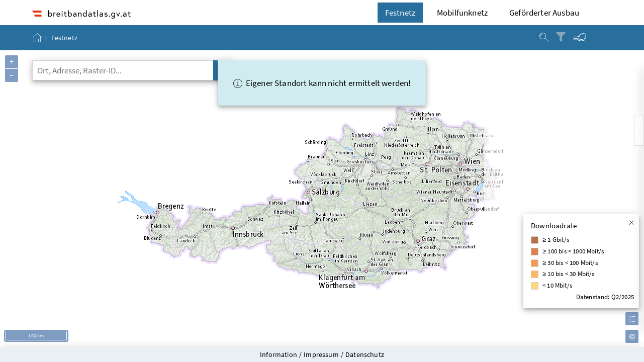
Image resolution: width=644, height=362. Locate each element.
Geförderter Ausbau (544, 13)
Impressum (321, 354)
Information (279, 354)
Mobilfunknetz (462, 13)
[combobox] (123, 70)
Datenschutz (365, 354)
